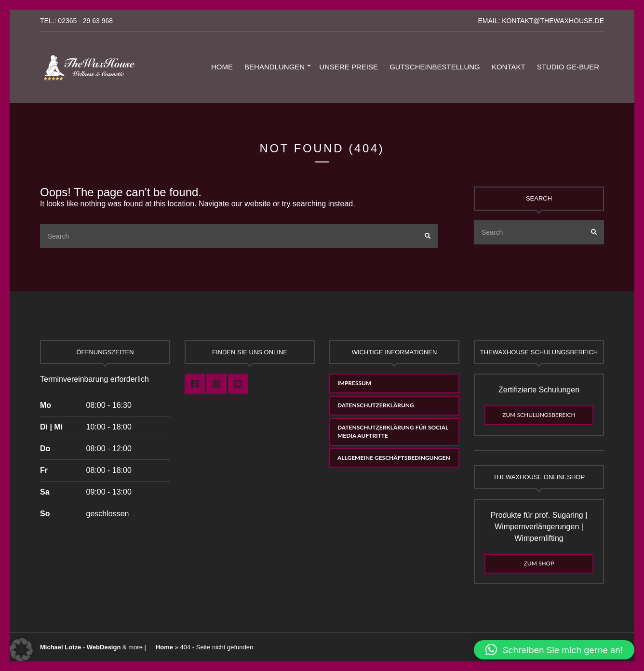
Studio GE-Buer (568, 67)
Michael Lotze (60, 647)
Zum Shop (539, 563)
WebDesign (104, 647)
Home (222, 67)
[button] (21, 650)
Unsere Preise (349, 67)
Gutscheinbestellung (435, 67)
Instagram (216, 384)
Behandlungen (275, 67)
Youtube (238, 384)
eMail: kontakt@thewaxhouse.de (541, 21)
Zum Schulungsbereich (539, 415)
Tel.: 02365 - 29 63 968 (76, 21)
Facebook (195, 384)
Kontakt (509, 67)
